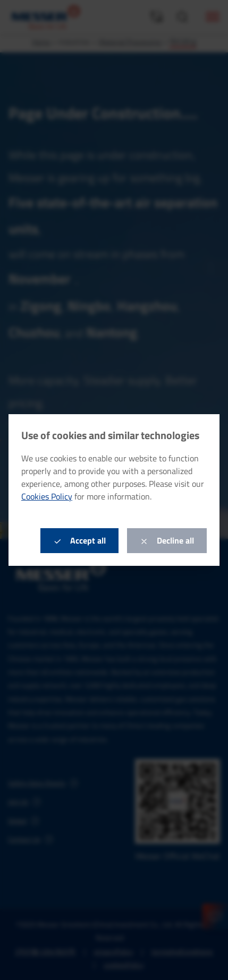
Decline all (167, 540)
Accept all (79, 540)
